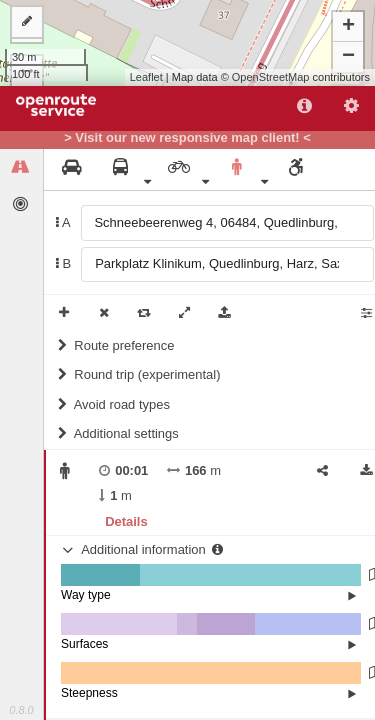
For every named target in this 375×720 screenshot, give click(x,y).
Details (126, 521)
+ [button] (348, 27)
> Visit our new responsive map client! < (187, 138)
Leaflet (146, 77)
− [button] (348, 57)
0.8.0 (21, 710)
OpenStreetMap (271, 77)
